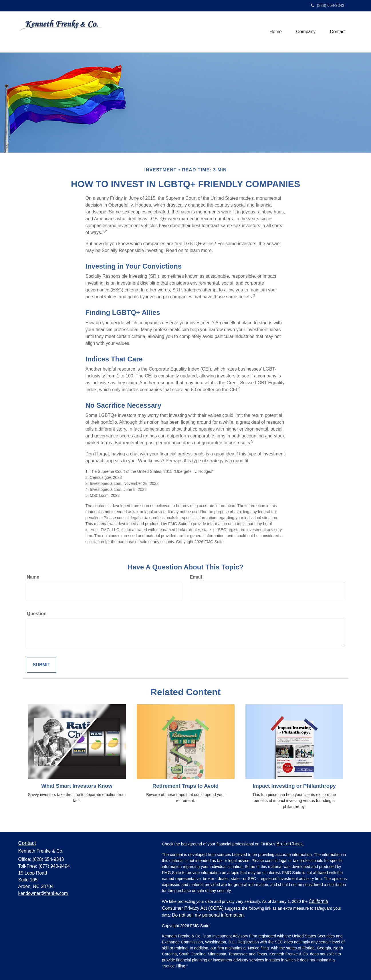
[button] (306, 32)
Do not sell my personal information (208, 915)
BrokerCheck (289, 844)
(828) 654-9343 (328, 5)
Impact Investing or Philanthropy (294, 786)
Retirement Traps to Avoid (185, 786)
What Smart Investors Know (77, 786)
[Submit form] (42, 665)
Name (33, 577)
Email (196, 577)
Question (37, 614)
